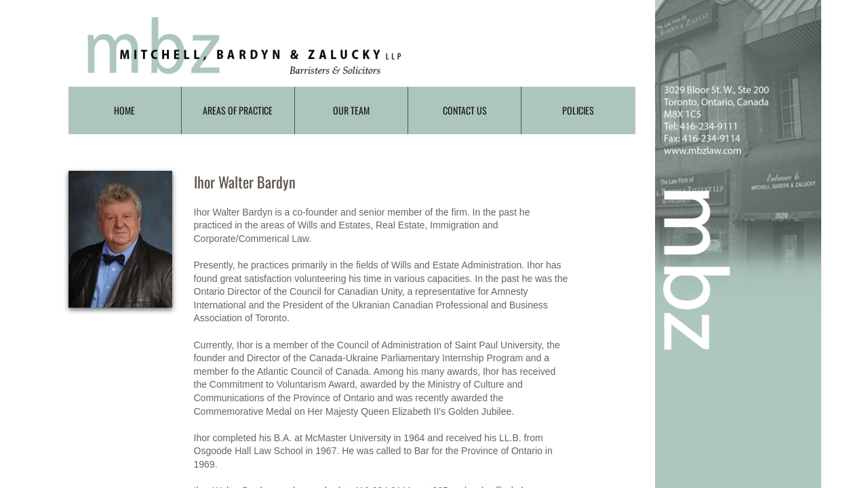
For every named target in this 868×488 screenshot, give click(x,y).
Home (124, 110)
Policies (578, 110)
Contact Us (465, 110)
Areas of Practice (238, 110)
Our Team (351, 110)
